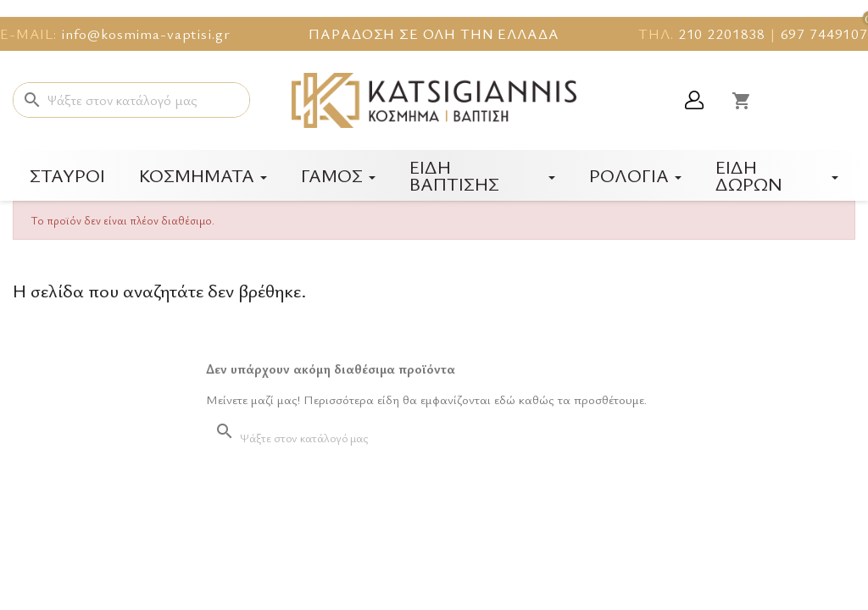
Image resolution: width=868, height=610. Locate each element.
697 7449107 (824, 33)
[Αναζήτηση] (131, 100)
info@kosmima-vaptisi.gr (146, 33)
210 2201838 (722, 33)
